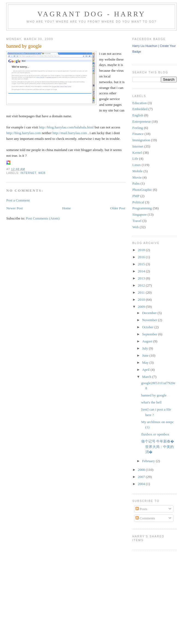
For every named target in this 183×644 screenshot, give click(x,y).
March (147, 377)
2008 (142, 470)
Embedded (140, 109)
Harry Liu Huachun (145, 46)
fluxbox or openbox (155, 434)
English (138, 115)
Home (66, 208)
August (148, 341)
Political (138, 202)
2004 (142, 484)
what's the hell (151, 402)
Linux (137, 165)
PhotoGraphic (142, 190)
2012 (142, 285)
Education (140, 103)
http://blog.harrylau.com (23, 133)
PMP (136, 196)
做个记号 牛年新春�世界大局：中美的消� (158, 447)
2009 (142, 307)
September (150, 334)
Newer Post (14, 208)
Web (42, 173)
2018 (142, 250)
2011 (142, 292)
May (146, 362)
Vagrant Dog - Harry (91, 14)
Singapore (140, 214)
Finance (138, 134)
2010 (142, 300)
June (146, 355)
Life (135, 159)
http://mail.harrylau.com (70, 133)
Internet (28, 173)
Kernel (137, 153)
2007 (142, 477)
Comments (145, 518)
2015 (142, 264)
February (149, 461)
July (145, 348)
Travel (137, 221)
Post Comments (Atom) (43, 218)
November (150, 320)
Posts (141, 509)
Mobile (138, 171)
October (148, 327)
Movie (137, 177)
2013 (142, 278)
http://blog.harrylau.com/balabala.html (66, 127)
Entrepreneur (142, 121)
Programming (142, 208)
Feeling (138, 128)
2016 (142, 257)
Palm (136, 183)
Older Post (118, 208)
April (146, 370)
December (150, 313)
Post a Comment (18, 200)
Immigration (141, 140)
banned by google (24, 46)
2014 (142, 271)
